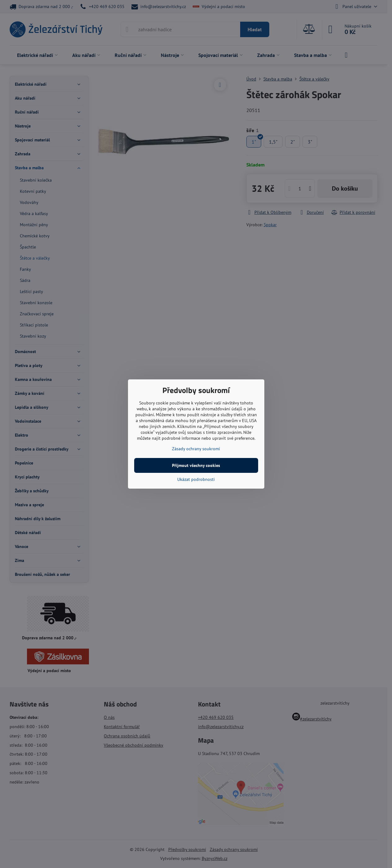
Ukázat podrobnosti (196, 479)
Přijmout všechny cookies (196, 465)
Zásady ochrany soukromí (196, 449)
